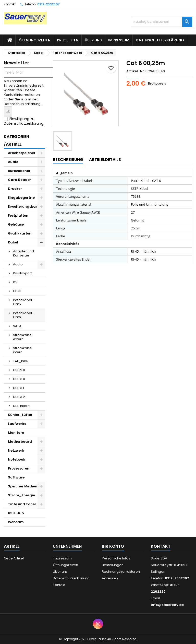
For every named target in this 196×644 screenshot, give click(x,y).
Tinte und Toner (22, 504)
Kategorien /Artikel (16, 140)
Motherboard (20, 442)
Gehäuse (16, 224)
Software (16, 477)
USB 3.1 (19, 388)
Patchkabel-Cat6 (23, 315)
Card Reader (20, 180)
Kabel (13, 242)
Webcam (16, 522)
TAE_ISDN (21, 361)
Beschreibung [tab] (68, 160)
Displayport (22, 273)
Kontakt (10, 4)
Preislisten (68, 40)
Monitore (16, 433)
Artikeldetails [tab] (105, 160)
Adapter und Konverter (23, 253)
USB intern (21, 406)
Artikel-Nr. (136, 71)
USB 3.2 (19, 397)
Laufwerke (17, 424)
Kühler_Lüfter (20, 415)
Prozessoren (19, 468)
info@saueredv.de (167, 605)
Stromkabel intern (23, 350)
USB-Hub (16, 513)
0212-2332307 (48, 4)
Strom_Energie (21, 495)
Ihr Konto (113, 546)
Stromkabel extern (23, 337)
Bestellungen (113, 565)
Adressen (110, 578)
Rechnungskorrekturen (121, 572)
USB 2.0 (19, 370)
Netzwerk (16, 450)
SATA (17, 326)
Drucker (15, 189)
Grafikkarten (20, 233)
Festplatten (18, 215)
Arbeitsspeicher (22, 153)
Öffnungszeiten (35, 40)
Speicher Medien (23, 486)
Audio (13, 162)
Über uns (93, 40)
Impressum (119, 40)
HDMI (17, 291)
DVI (16, 282)
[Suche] (161, 22)
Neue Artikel (14, 558)
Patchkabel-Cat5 (23, 302)
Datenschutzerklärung (160, 40)
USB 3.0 (19, 379)
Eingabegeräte (21, 198)
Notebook (17, 459)
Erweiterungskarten (26, 207)
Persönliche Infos (116, 558)
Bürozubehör (19, 171)
